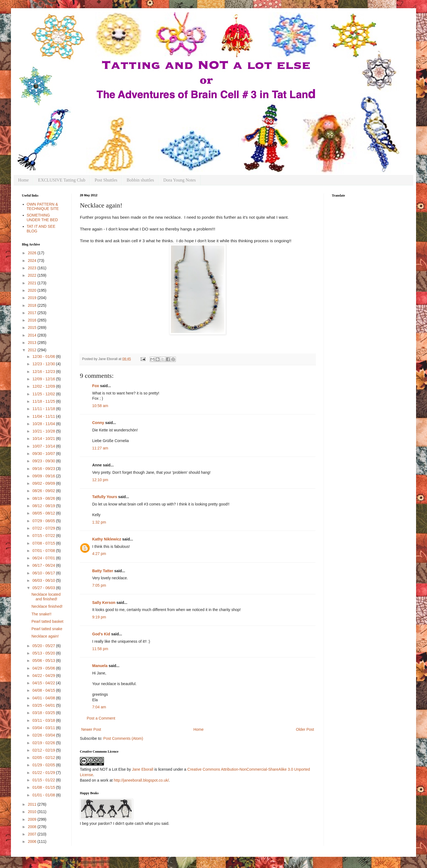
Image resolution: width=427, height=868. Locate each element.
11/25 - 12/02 (44, 394)
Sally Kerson (104, 603)
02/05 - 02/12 (44, 758)
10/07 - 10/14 (44, 446)
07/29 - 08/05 (44, 521)
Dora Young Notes (180, 180)
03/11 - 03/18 (44, 720)
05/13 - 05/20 (44, 653)
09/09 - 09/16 (44, 476)
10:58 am (100, 406)
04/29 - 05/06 (44, 668)
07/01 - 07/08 (44, 551)
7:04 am (99, 707)
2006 (33, 841)
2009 (33, 819)
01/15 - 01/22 (44, 780)
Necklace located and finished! (46, 597)
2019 (33, 298)
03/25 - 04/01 (44, 705)
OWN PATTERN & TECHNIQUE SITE (43, 207)
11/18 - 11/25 (44, 401)
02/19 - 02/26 (44, 743)
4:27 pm (99, 554)
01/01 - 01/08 (44, 795)
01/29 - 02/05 (44, 765)
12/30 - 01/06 (44, 356)
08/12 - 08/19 (44, 506)
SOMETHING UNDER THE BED (42, 217)
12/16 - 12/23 (44, 372)
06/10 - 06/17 (44, 573)
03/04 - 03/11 (44, 728)
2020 (33, 290)
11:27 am (100, 448)
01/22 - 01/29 (44, 773)
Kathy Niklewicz (107, 539)
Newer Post (91, 729)
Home (23, 180)
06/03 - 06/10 (44, 580)
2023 (33, 268)
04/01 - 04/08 (44, 698)
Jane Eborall (143, 769)
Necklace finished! (47, 606)
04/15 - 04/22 (44, 683)
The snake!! (41, 614)
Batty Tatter (103, 571)
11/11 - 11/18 (44, 409)
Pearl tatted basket (47, 621)
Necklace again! (45, 636)
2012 (33, 350)
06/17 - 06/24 (44, 565)
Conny (98, 423)
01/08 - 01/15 (44, 787)
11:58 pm (100, 649)
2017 (33, 313)
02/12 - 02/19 (44, 750)
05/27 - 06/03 (44, 588)
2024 (33, 261)
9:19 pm (99, 617)
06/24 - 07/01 (44, 558)
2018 (33, 305)
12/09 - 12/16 (44, 379)
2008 (33, 827)
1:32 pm (99, 522)
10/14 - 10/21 (44, 439)
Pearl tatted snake (47, 629)
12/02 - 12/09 (44, 386)
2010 (33, 812)
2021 (33, 283)
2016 (33, 320)
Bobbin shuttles (140, 180)
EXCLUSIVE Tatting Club (62, 180)
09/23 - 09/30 (44, 461)
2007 (33, 834)
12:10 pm (100, 480)
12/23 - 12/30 (44, 364)
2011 (33, 804)
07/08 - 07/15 (44, 543)
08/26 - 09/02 (44, 491)
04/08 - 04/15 (44, 690)
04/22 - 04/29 (44, 676)
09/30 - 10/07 (44, 454)
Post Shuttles (106, 180)
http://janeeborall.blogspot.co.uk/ (141, 780)
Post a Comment (101, 718)
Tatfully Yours (105, 497)
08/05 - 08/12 (44, 513)
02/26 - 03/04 (44, 735)
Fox (96, 386)
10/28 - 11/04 (44, 424)
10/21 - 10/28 (44, 431)
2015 (33, 328)
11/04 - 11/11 (44, 416)
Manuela (100, 666)
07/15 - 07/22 (44, 536)
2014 (33, 335)
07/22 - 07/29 (44, 528)
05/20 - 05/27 (44, 646)
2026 (33, 253)
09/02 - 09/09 (44, 483)
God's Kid (101, 634)
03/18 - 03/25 (44, 713)
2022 (33, 275)
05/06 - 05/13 (44, 661)
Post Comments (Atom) (123, 738)
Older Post (305, 729)
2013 (33, 343)
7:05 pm (99, 585)
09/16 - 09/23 (44, 469)
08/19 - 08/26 (44, 498)
